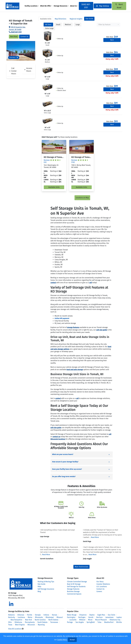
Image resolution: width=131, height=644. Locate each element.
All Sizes (48, 25)
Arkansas (21, 615)
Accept (72, 640)
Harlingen (82, 617)
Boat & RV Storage (74, 584)
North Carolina (40, 620)
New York (29, 620)
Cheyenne (83, 615)
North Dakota (53, 620)
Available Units (54, 187)
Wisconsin (31, 625)
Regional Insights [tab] (76, 19)
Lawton (119, 617)
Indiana (46, 615)
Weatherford (109, 622)
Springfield (91, 622)
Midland (82, 620)
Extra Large (49, 28)
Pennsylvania (30, 622)
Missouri (60, 617)
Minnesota (39, 617)
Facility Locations (32, 6)
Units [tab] (46, 19)
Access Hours (28, 70)
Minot (90, 620)
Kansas (55, 615)
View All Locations (16, 629)
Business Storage (73, 591)
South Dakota (42, 622)
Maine (30, 617)
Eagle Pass (101, 615)
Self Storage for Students (76, 587)
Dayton (92, 615)
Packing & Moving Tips (46, 582)
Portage (70, 622)
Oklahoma (18, 622)
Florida (30, 615)
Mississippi (50, 617)
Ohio (10, 622)
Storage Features (73, 589)
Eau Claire (112, 615)
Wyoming (41, 625)
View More (14, 57)
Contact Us (24, 37)
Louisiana (21, 617)
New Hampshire (16, 620)
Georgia (38, 615)
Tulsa (99, 622)
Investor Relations (103, 584)
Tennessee (54, 622)
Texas (10, 625)
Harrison (99, 617)
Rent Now (14, 37)
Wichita (119, 622)
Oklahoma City (115, 620)
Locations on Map (82, 198)
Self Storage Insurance (46, 589)
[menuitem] (32, 6)
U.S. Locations (102, 587)
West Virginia (20, 625)
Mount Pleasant (101, 620)
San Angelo (80, 622)
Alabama (11, 615)
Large (78, 25)
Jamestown (110, 617)
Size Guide (89, 19)
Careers (99, 591)
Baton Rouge (72, 615)
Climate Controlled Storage (77, 582)
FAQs (39, 587)
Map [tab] (60, 19)
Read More (95, 537)
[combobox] (108, 25)
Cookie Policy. (62, 640)
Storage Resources (61, 6)
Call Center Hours (13, 71)
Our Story (100, 582)
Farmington (71, 617)
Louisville (73, 620)
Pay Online (102, 6)
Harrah (91, 617)
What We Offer (46, 6)
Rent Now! (118, 6)
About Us (74, 6)
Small (58, 25)
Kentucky (12, 617)
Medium (68, 25)
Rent (112, 40)
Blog (39, 591)
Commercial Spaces (74, 594)
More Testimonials (81, 567)
